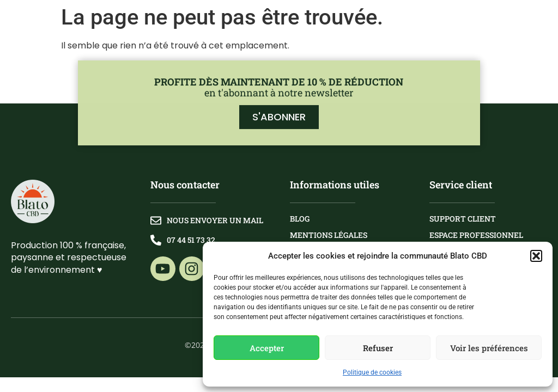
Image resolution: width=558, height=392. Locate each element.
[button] (536, 256)
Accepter (267, 348)
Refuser (378, 348)
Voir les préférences (489, 348)
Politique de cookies (372, 372)
